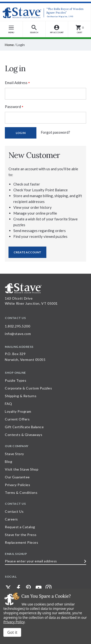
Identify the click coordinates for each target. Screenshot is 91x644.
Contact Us (14, 511)
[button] (34, 29)
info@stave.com (18, 334)
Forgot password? (55, 132)
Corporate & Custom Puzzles (28, 388)
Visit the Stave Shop (22, 469)
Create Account (27, 252)
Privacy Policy (14, 622)
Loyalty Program (18, 411)
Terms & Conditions (21, 493)
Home (9, 45)
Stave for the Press (21, 535)
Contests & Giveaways (24, 435)
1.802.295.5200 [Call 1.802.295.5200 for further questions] (17, 326)
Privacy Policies (17, 485)
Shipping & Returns (21, 396)
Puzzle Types (16, 380)
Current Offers (17, 419)
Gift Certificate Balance (24, 427)
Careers (11, 519)
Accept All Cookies (12, 632)
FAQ (8, 404)
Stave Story (14, 454)
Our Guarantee (17, 477)
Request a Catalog (20, 527)
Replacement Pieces (21, 542)
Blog (8, 462)
